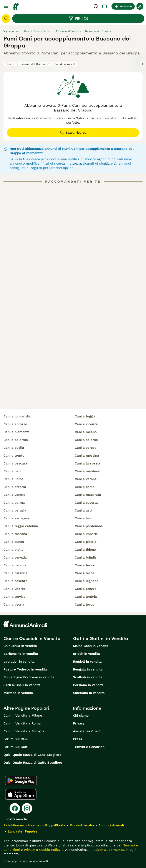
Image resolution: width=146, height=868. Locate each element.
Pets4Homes (14, 825)
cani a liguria (14, 605)
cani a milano (86, 432)
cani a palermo (16, 440)
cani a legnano (87, 581)
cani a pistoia (86, 542)
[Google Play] (21, 780)
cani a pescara (15, 463)
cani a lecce (85, 573)
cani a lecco (85, 605)
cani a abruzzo (15, 424)
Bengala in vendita (88, 669)
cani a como (85, 487)
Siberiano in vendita (89, 693)
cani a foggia (85, 416)
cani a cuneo (14, 542)
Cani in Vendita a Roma (22, 723)
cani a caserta (86, 503)
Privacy (79, 723)
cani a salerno (86, 440)
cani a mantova (87, 471)
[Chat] (105, 6)
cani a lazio (84, 518)
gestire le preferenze (111, 850)
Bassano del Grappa (34, 64)
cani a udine (13, 479)
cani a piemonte (17, 432)
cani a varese (86, 448)
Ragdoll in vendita (87, 662)
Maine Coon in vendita (91, 646)
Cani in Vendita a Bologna (24, 731)
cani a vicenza (86, 424)
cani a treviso (14, 597)
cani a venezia (15, 557)
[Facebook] (15, 808)
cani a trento (14, 456)
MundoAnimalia (82, 825)
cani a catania (15, 565)
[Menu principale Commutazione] (6, 6)
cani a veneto (14, 495)
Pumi (10, 64)
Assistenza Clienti (87, 731)
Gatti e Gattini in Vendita (100, 638)
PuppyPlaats (55, 825)
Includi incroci (65, 64)
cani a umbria (86, 597)
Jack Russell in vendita (22, 685)
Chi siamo (81, 716)
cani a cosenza (16, 581)
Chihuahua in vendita (20, 646)
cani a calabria (15, 573)
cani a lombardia (17, 416)
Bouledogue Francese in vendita (29, 677)
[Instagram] (27, 808)
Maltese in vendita (18, 693)
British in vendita (86, 654)
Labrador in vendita (19, 662)
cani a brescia (15, 487)
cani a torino (85, 565)
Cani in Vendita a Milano (23, 716)
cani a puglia (14, 448)
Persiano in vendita (88, 685)
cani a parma (14, 503)
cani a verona (86, 479)
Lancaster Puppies (23, 831)
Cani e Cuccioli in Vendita (32, 638)
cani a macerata (88, 495)
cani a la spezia (87, 463)
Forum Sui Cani (16, 739)
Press (77, 739)
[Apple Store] (21, 794)
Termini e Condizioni (89, 747)
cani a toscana (15, 534)
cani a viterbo (15, 589)
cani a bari (12, 471)
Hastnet (35, 825)
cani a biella (13, 550)
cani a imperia (86, 534)
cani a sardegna (16, 518)
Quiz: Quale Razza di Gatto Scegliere (33, 763)
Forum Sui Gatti (16, 747)
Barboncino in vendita (21, 654)
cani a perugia (15, 510)
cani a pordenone (89, 526)
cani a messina (87, 456)
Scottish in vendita (88, 677)
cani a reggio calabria (21, 526)
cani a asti (83, 510)
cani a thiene (85, 550)
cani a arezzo (86, 589)
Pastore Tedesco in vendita (25, 669)
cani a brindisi (86, 557)
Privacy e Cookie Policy (42, 850)
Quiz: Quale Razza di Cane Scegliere (32, 755)
